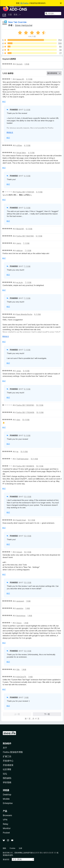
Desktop (7, 795)
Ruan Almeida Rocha (24, 314)
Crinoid (19, 552)
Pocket (6, 833)
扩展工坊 (7, 756)
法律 (20, 848)
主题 (10, 14)
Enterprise (8, 803)
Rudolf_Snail (21, 520)
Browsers (7, 815)
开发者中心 (8, 761)
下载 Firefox (24, 3)
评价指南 (7, 782)
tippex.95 (20, 79)
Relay (6, 824)
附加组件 (7, 743)
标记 (4, 102)
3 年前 (27, 64)
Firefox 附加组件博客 (13, 752)
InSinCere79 (21, 677)
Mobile (6, 799)
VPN (5, 820)
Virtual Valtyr (21, 153)
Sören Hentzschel (24, 25)
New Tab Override (17, 22)
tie (17, 452)
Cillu (18, 669)
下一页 (47, 714)
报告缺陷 (7, 778)
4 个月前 (27, 145)
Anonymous (21, 616)
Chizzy (19, 623)
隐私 (4, 848)
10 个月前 (40, 405)
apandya (20, 608)
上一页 (17, 714)
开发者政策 (8, 765)
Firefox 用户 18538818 (25, 466)
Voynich (19, 64)
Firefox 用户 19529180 (25, 405)
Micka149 (20, 229)
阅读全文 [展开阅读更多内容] (10, 132)
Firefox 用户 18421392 (25, 236)
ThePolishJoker (22, 459)
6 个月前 (29, 229)
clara (18, 420)
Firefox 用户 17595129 (25, 192)
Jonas (19, 371)
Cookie (12, 848)
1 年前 (28, 601)
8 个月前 (38, 314)
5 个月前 (39, 192)
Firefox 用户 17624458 (25, 412)
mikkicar (19, 250)
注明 (11, 853)
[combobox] (53, 14)
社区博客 (7, 769)
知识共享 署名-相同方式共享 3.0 (44, 853)
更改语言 (6, 859)
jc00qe (19, 145)
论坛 (5, 774)
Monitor (7, 828)
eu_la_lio (20, 282)
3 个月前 (29, 79)
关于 (5, 748)
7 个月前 (26, 243)
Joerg (19, 243)
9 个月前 (26, 371)
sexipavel (20, 601)
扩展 (4, 14)
